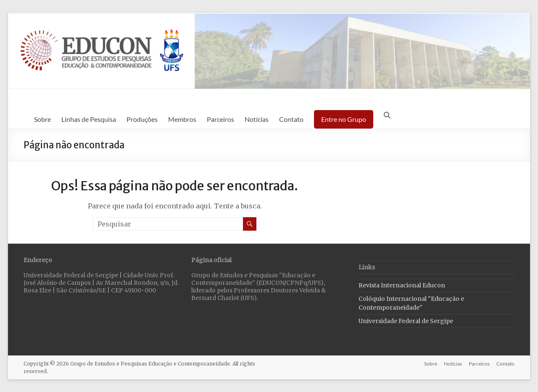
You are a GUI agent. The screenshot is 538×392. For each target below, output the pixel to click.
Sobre (42, 119)
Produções (142, 119)
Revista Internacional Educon (402, 285)
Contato (291, 119)
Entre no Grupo (344, 119)
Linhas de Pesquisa (89, 119)
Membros (182, 119)
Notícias (257, 119)
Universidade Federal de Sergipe (406, 321)
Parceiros (220, 119)
